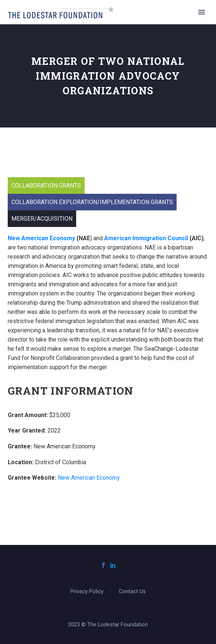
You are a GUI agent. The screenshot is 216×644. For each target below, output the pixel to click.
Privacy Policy (87, 591)
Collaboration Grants (46, 185)
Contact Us (132, 591)
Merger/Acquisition (42, 219)
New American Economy (89, 478)
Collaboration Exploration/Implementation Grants (92, 202)
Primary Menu (202, 12)
